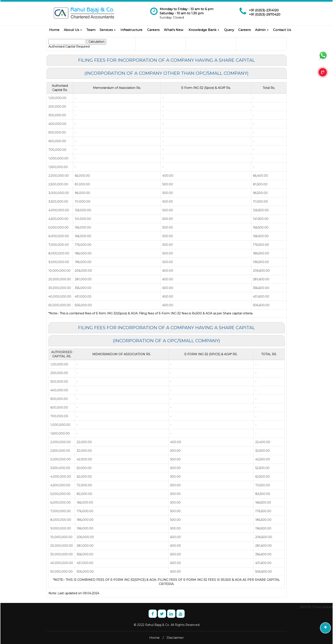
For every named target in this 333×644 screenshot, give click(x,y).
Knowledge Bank (204, 30)
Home (54, 30)
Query (229, 30)
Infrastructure (131, 30)
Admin (262, 30)
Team (91, 30)
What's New (174, 30)
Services (108, 30)
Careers (153, 30)
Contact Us (282, 30)
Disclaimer (175, 638)
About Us (73, 30)
